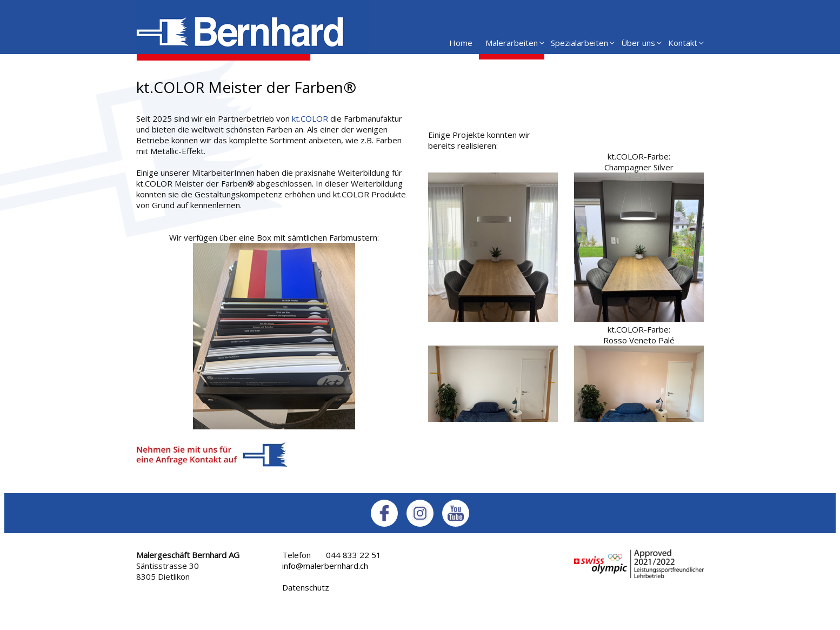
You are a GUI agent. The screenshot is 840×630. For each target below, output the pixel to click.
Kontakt (683, 43)
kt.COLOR (310, 118)
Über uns (638, 43)
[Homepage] (253, 57)
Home (461, 43)
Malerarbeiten (512, 43)
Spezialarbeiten (579, 43)
